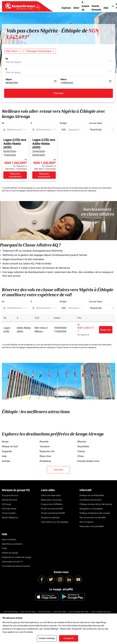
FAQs (4, 548)
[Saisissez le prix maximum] (76, 130)
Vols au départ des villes (79, 612)
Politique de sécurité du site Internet (96, 504)
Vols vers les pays (11, 612)
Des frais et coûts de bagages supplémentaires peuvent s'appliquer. (29, 191)
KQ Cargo (6, 504)
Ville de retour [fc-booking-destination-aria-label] (13, 72)
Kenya (5, 442)
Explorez (66, 8)
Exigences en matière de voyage (17, 557)
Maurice (82, 442)
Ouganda (7, 451)
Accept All (69, 638)
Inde (4, 456)
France (81, 451)
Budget (63, 123)
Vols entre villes (60, 612)
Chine (81, 456)
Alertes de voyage (10, 553)
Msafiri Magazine (10, 517)
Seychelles (83, 446)
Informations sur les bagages (55, 522)
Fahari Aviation (9, 513)
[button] (40, 51)
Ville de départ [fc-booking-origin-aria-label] (13, 62)
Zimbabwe (45, 461)
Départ (9, 79)
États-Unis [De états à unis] (45, 456)
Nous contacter (9, 539)
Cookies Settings (47, 638)
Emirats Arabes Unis (88, 461)
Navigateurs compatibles (91, 509)
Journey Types (95, 123)
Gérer (76, 8)
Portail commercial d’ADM (53, 513)
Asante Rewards (96, 8)
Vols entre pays (44, 612)
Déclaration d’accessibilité (92, 526)
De (7, 59)
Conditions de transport (90, 500)
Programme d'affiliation (52, 504)
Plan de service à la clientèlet (93, 517)
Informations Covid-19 (12, 562)
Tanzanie (45, 446)
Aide (106, 8)
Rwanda (44, 442)
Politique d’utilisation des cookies (95, 513)
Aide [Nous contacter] (12, 544)
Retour (64, 79)
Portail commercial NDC (52, 509)
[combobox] (16, 130)
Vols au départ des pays (101, 612)
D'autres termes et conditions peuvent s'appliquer (76, 191)
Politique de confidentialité (92, 495)
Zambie (6, 461)
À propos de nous (85, 8)
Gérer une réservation (51, 495)
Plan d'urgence (86, 522)
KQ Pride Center (9, 509)
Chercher (59, 93)
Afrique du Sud (10, 446)
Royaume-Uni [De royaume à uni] (47, 451)
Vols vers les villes (28, 612)
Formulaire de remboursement (16, 566)
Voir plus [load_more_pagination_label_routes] (58, 470)
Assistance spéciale (50, 517)
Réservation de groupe (51, 500)
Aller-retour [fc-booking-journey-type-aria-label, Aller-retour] (12, 51)
